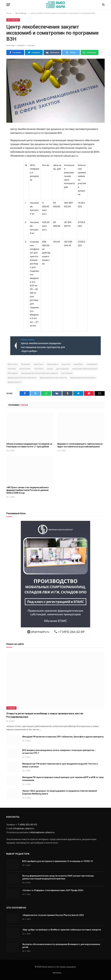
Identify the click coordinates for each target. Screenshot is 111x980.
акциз (50, 369)
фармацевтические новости (53, 378)
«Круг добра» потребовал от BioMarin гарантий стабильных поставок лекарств (62, 930)
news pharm (53, 364)
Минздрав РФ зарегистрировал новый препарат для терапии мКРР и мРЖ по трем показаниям (63, 779)
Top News (39, 369)
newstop (12, 369)
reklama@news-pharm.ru (42, 832)
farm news (13, 364)
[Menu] (8, 5)
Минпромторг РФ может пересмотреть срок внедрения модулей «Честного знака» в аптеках (60, 765)
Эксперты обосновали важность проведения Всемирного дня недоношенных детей (61, 946)
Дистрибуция (13, 20)
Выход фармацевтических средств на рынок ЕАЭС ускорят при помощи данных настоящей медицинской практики (58, 877)
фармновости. (15, 382)
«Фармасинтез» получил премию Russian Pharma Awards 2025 (53, 915)
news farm (39, 364)
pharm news (25, 369)
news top (66, 364)
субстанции (67, 373)
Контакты (57, 973)
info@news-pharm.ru (24, 828)
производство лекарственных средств (40, 373)
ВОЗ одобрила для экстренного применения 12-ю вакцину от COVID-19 (57, 861)
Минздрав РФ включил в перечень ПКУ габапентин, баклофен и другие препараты (63, 737)
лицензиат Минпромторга (85, 369)
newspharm (92, 364)
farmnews (26, 364)
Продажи (11, 708)
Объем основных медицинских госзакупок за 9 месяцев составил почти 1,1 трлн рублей (29, 445)
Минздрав (13, 373)
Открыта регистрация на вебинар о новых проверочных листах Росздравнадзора (45, 715)
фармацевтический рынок (83, 378)
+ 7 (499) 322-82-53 (26, 824)
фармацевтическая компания (22, 378)
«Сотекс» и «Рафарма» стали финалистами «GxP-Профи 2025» (53, 890)
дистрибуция (62, 369)
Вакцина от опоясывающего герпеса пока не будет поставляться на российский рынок (80, 445)
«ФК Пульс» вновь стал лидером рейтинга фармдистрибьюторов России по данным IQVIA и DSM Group (27, 490)
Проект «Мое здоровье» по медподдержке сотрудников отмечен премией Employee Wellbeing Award (60, 792)
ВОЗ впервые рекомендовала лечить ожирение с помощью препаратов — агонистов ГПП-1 (59, 752)
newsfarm (78, 364)
